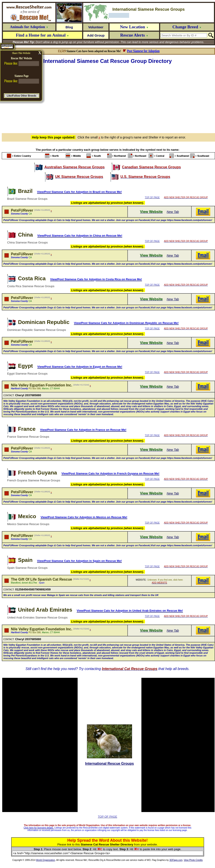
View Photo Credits (193, 860)
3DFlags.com (176, 860)
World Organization (46, 860)
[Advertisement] (108, 98)
